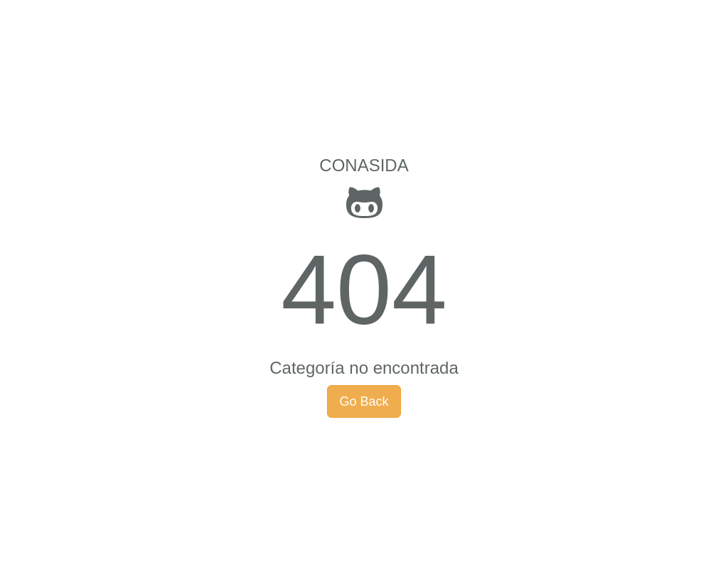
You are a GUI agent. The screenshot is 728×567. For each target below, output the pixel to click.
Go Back (364, 401)
